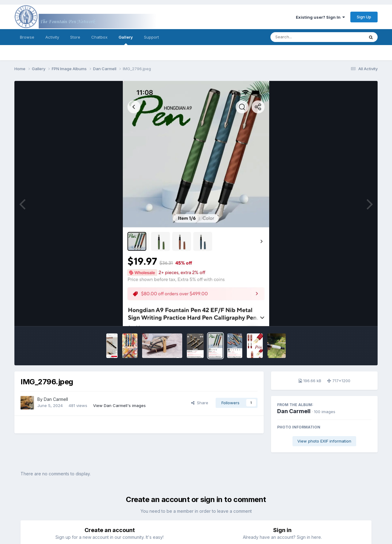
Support (151, 37)
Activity (52, 37)
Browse (27, 37)
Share (200, 403)
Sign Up (364, 17)
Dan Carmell (294, 411)
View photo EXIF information (324, 441)
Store (75, 37)
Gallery (126, 40)
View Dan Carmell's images (119, 405)
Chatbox (99, 37)
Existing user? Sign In (320, 17)
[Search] (301, 37)
